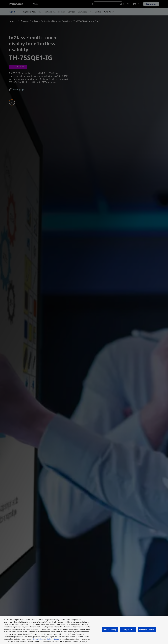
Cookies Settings (110, 630)
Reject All (128, 630)
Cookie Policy (38, 639)
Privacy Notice (53, 639)
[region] (84, 630)
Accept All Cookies (147, 630)
